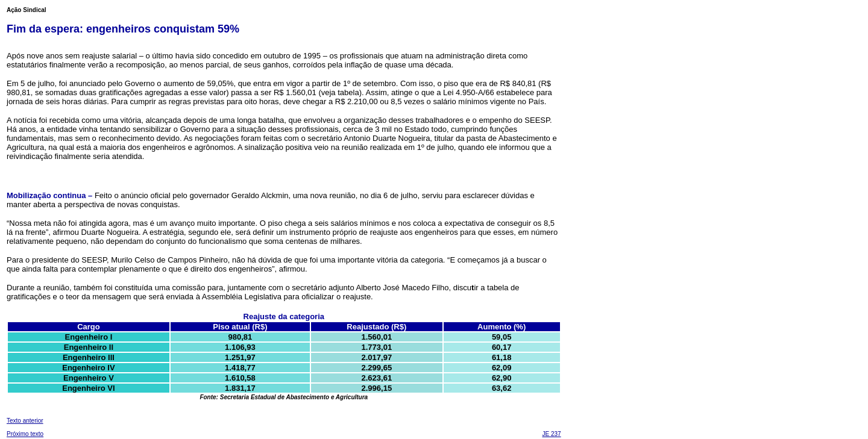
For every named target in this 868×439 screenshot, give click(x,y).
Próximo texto (25, 434)
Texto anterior (25, 421)
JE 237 (551, 434)
